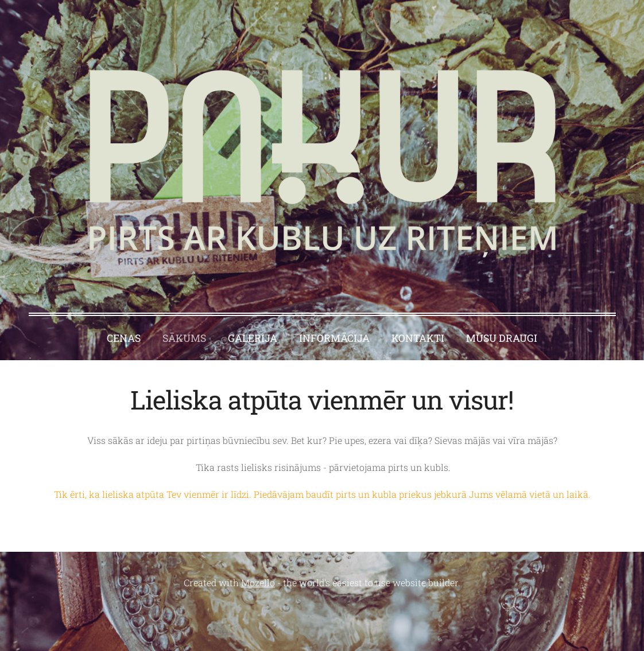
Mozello (258, 582)
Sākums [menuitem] (184, 338)
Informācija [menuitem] (334, 338)
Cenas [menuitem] (124, 338)
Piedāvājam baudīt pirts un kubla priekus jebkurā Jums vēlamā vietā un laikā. (423, 494)
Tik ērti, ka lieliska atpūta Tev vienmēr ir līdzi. (154, 494)
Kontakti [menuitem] (418, 338)
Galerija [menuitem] (253, 338)
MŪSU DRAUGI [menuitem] (502, 338)
